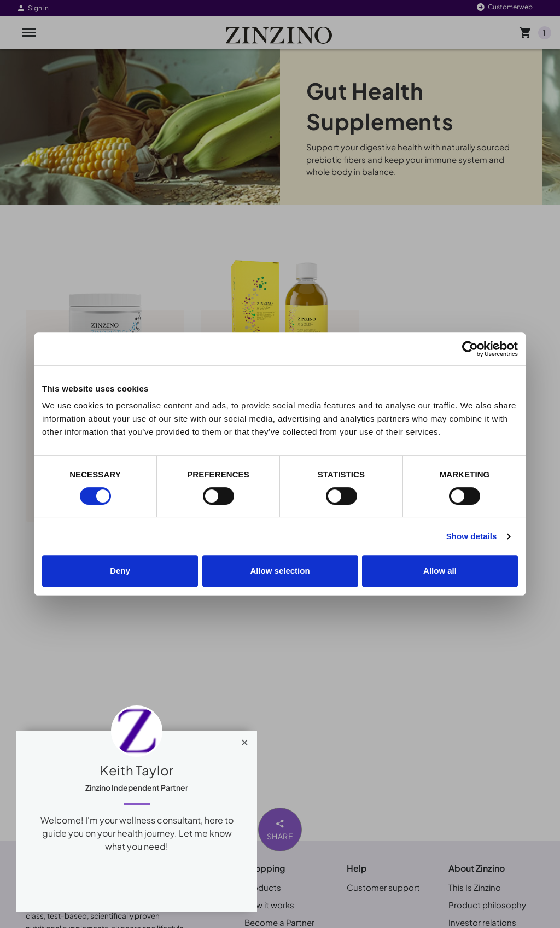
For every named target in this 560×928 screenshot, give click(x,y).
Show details (472, 536)
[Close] (245, 740)
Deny (120, 571)
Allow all (440, 571)
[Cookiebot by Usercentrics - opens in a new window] (470, 349)
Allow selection (280, 571)
